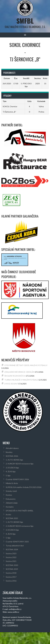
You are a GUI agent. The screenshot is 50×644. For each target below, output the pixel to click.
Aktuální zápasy (12, 448)
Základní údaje (12, 503)
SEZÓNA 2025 (12, 518)
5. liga (8, 475)
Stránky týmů (11, 491)
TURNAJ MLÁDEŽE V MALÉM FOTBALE (21, 380)
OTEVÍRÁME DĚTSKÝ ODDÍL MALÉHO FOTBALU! (26, 365)
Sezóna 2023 (11, 553)
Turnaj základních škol (15, 546)
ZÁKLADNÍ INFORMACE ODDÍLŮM (19, 372)
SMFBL (25, 21)
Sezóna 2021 (11, 561)
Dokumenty (11, 499)
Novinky (9, 452)
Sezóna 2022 (11, 557)
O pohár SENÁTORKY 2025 (17, 542)
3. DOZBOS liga (12, 468)
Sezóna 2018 (11, 573)
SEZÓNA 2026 (12, 456)
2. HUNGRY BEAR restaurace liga (20, 464)
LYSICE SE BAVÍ (11, 384)
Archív (8, 515)
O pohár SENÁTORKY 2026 (17, 479)
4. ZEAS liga (11, 471)
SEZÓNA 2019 (12, 569)
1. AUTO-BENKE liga (14, 460)
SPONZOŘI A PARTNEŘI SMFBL (20, 511)
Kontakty (10, 507)
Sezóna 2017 (11, 577)
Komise (9, 495)
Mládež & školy (12, 483)
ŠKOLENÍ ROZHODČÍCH (15, 376)
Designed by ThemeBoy (10, 636)
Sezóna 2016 (11, 581)
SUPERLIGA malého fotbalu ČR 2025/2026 (24, 487)
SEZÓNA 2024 (12, 549)
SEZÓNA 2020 (12, 565)
